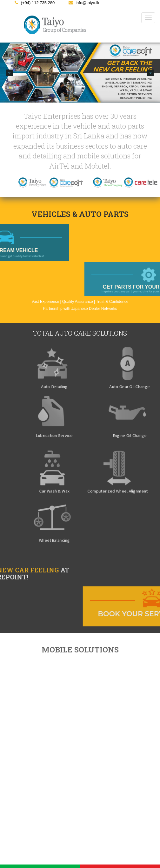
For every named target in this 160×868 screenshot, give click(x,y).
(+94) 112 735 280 (35, 3)
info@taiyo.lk (84, 3)
